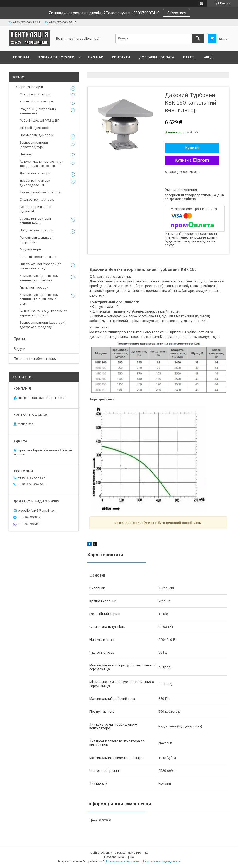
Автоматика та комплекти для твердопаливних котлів (42, 164)
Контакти (121, 57)
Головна (21, 57)
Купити (192, 148)
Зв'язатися (177, 13)
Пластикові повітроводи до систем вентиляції (41, 266)
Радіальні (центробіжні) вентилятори (38, 111)
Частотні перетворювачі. (38, 257)
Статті (189, 57)
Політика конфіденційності (161, 861)
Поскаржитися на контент (123, 861)
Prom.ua (142, 853)
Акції (208, 57)
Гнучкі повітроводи (34, 287)
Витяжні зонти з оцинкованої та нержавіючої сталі (43, 313)
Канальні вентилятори (36, 101)
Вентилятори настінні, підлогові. (36, 209)
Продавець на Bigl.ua (119, 857)
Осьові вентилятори (35, 94)
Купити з (192, 160)
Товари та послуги (56, 57)
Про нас (96, 57)
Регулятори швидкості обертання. (37, 240)
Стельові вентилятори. (37, 199)
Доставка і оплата (157, 57)
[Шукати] (198, 39)
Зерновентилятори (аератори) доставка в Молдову (43, 325)
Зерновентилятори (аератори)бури (34, 145)
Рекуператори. (31, 249)
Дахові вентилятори (35, 173)
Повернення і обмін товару (35, 359)
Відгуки (19, 349)
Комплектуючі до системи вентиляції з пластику (39, 278)
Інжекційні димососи (35, 128)
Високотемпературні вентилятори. (35, 221)
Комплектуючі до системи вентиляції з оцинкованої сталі (39, 299)
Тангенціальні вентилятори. (40, 192)
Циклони (26, 154)
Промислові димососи (37, 135)
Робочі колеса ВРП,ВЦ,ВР (40, 121)
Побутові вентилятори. (37, 230)
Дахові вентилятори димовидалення (35, 183)
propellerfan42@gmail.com (37, 511)
